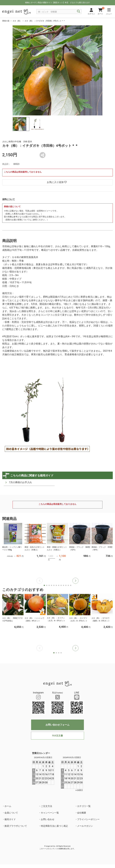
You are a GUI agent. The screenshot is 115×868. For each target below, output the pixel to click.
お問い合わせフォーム (57, 725)
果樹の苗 (6, 21)
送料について (9, 199)
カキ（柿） (17, 21)
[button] (75, 581)
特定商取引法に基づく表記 (54, 826)
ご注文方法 (46, 806)
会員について (11, 813)
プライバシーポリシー (88, 819)
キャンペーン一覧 (50, 813)
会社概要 (82, 813)
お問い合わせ (48, 819)
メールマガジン (85, 826)
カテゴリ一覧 (84, 806)
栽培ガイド (10, 819)
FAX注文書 (57, 736)
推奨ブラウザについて (16, 826)
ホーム (8, 806)
